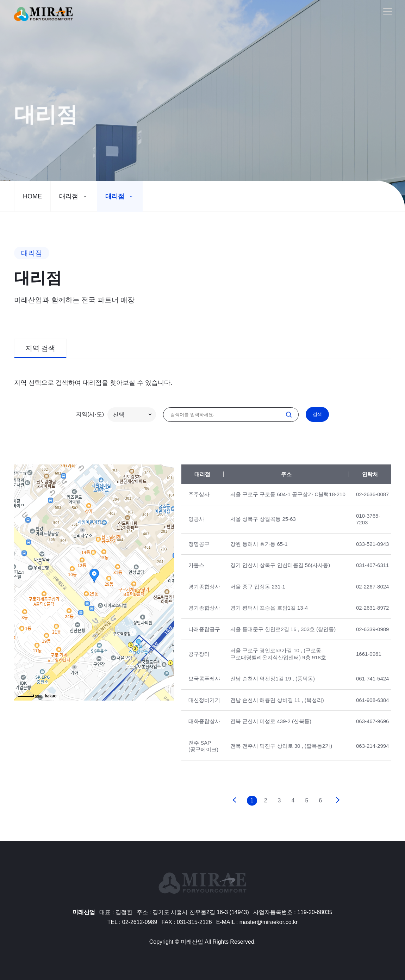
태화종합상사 (204, 728)
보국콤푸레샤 (204, 686)
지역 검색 (40, 355)
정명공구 (199, 551)
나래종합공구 (204, 636)
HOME (32, 196)
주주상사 (199, 501)
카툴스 (196, 572)
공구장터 (199, 661)
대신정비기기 (204, 707)
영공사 (196, 526)
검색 (317, 414)
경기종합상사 (204, 593)
